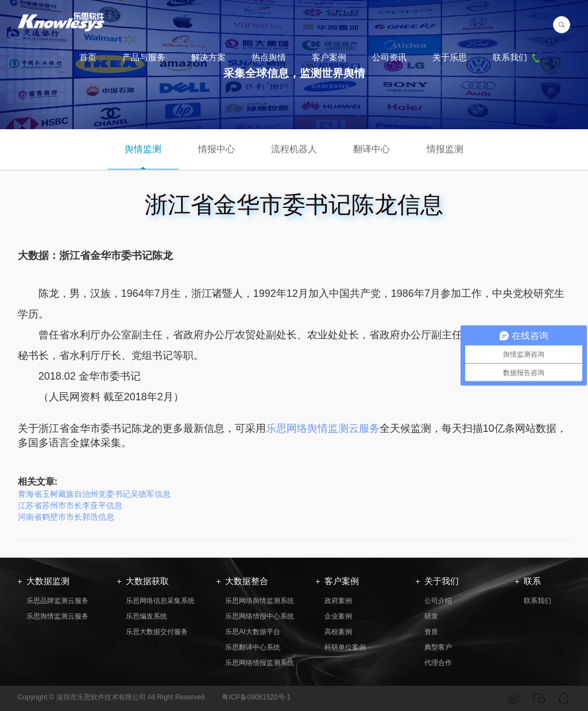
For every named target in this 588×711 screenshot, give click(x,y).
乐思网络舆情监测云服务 (323, 428)
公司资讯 (389, 57)
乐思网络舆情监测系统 (260, 601)
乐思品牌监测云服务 (57, 601)
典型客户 (438, 647)
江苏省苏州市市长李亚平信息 (70, 505)
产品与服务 (144, 57)
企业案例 (338, 616)
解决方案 (208, 57)
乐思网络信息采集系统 (160, 601)
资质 (431, 632)
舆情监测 (143, 149)
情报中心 (216, 149)
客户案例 (329, 57)
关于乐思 (450, 57)
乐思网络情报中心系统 (260, 616)
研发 (431, 616)
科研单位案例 (345, 647)
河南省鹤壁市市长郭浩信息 (66, 517)
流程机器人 (294, 149)
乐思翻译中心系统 (253, 647)
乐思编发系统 (146, 616)
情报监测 (445, 149)
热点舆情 (269, 57)
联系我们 (517, 57)
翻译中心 (372, 149)
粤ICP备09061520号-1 (256, 697)
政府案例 (338, 601)
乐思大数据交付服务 (157, 632)
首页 (88, 57)
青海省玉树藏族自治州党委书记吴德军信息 (94, 494)
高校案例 (338, 632)
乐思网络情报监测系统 (260, 663)
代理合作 (438, 663)
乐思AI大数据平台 (252, 632)
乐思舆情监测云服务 (57, 616)
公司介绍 (438, 601)
